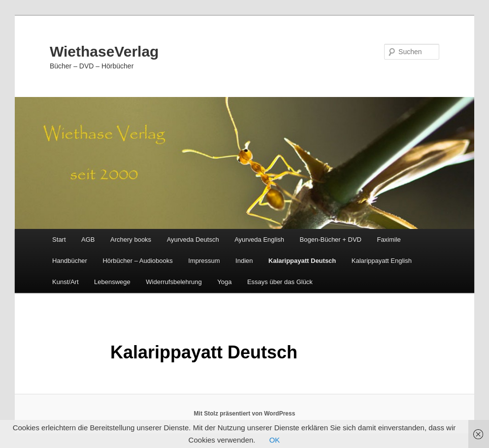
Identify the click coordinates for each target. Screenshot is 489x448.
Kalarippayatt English (382, 261)
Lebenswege (112, 282)
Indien (244, 261)
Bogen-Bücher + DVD (331, 240)
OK (275, 440)
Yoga (224, 282)
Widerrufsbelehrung (174, 282)
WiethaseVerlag (104, 51)
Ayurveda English (259, 240)
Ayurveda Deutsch (193, 240)
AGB (88, 240)
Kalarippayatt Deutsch (302, 261)
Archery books (131, 240)
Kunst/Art (65, 282)
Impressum (204, 261)
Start (59, 240)
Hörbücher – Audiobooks (137, 261)
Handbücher (70, 261)
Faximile (389, 240)
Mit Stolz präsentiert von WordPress (245, 414)
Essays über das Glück (280, 282)
